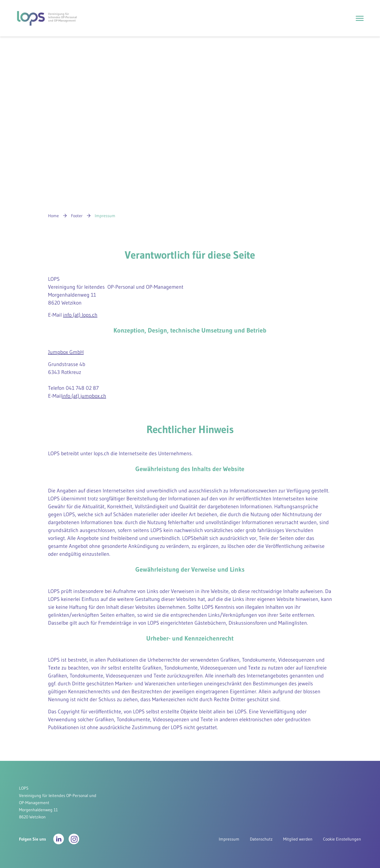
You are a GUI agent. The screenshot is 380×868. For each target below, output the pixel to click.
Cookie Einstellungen (342, 839)
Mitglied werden (298, 839)
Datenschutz (261, 839)
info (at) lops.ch (80, 315)
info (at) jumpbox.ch (84, 396)
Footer (77, 216)
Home (53, 216)
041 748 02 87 (82, 388)
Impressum (229, 839)
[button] (59, 839)
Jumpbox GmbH (66, 352)
